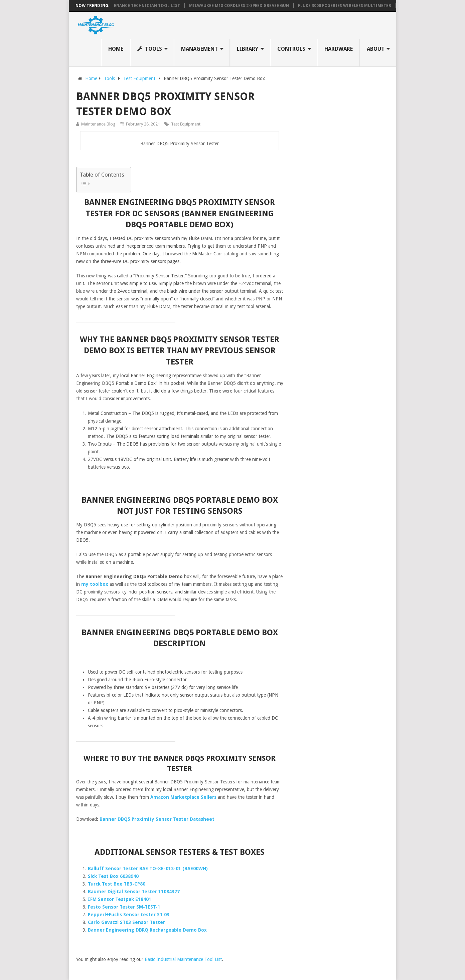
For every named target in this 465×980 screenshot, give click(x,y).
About (376, 49)
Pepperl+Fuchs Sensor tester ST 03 (129, 915)
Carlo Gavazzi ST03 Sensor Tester (126, 922)
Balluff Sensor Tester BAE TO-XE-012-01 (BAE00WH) (148, 869)
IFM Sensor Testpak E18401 (120, 899)
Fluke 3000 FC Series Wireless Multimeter (345, 6)
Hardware (339, 49)
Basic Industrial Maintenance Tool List (183, 959)
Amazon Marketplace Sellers (183, 797)
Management (199, 49)
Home (116, 49)
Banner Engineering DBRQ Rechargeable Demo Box (147, 930)
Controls (291, 49)
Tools (150, 49)
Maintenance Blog (98, 124)
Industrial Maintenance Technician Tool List (127, 6)
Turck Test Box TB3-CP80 (117, 884)
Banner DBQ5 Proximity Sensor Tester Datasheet (157, 819)
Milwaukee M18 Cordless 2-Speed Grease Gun (239, 6)
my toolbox (95, 584)
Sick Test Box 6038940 (113, 876)
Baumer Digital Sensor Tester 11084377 (134, 892)
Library (248, 49)
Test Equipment (186, 124)
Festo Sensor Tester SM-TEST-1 (124, 907)
